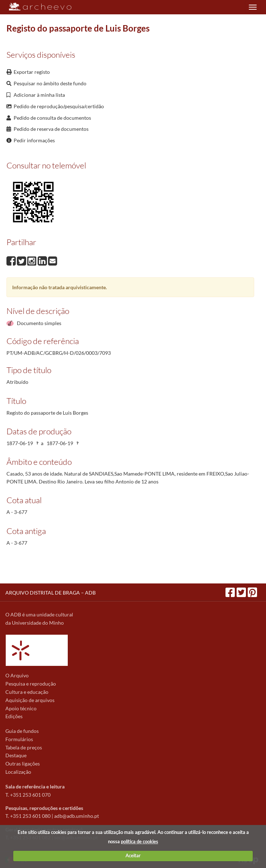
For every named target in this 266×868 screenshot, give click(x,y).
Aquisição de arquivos (30, 700)
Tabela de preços (24, 747)
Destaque (16, 755)
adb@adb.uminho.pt (77, 816)
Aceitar (133, 855)
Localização (18, 772)
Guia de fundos (22, 731)
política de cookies (139, 841)
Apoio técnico (21, 708)
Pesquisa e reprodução (31, 684)
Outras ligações (23, 764)
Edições (14, 716)
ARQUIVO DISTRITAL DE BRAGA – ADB (51, 593)
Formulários (19, 739)
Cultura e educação (27, 692)
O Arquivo (17, 675)
